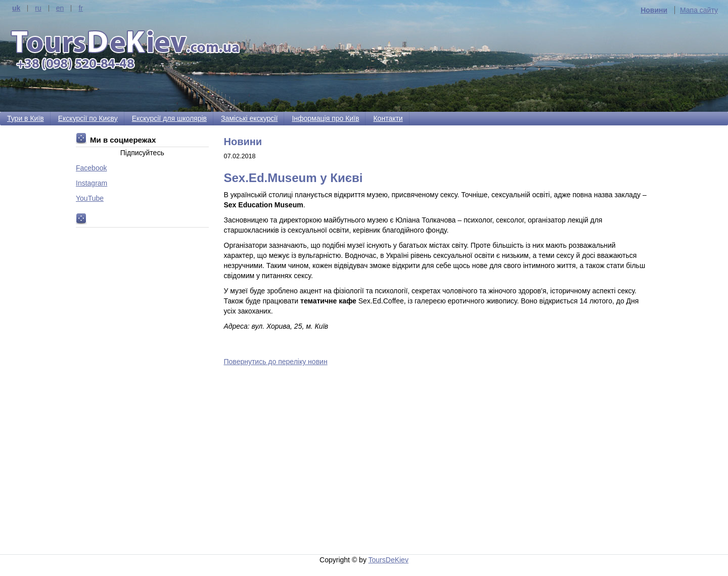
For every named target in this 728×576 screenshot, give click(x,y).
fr (81, 8)
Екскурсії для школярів (169, 118)
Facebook (91, 168)
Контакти (388, 118)
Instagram (92, 183)
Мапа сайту (699, 10)
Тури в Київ (26, 118)
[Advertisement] (438, 461)
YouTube (90, 198)
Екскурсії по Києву (88, 118)
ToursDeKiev (389, 560)
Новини (654, 10)
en (60, 8)
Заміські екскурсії (249, 118)
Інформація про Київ (325, 118)
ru (38, 8)
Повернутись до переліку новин (276, 362)
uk (16, 8)
